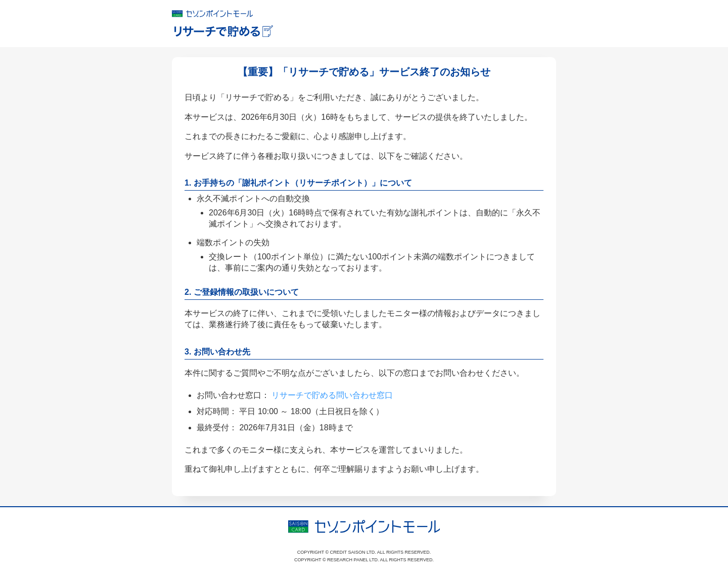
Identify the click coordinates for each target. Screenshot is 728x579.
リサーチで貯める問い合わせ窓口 (332, 395)
